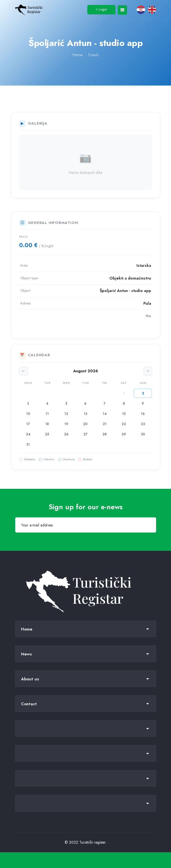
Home (77, 55)
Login (101, 9)
